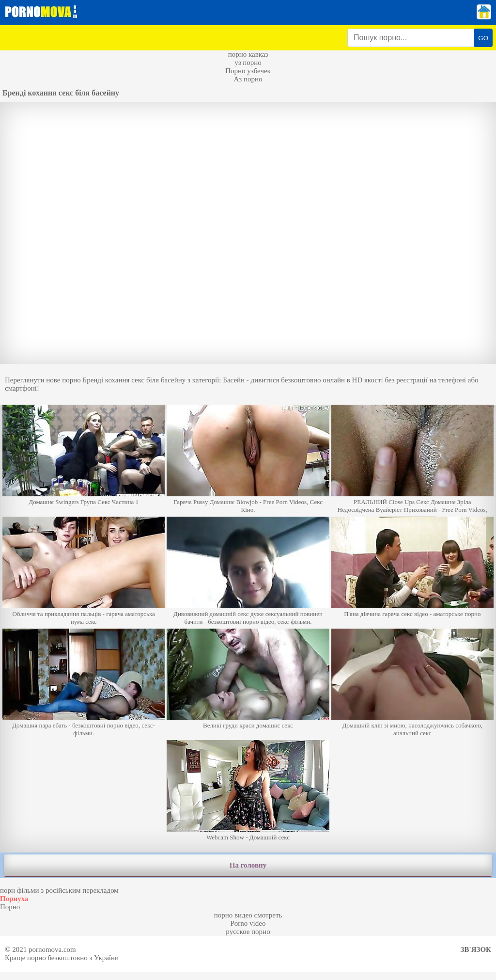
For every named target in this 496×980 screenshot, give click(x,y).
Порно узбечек (248, 71)
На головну (248, 865)
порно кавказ (248, 54)
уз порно (248, 63)
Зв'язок (476, 949)
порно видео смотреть (248, 915)
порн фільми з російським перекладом (59, 890)
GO (483, 38)
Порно (10, 907)
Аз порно (248, 79)
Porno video (248, 923)
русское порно (248, 932)
